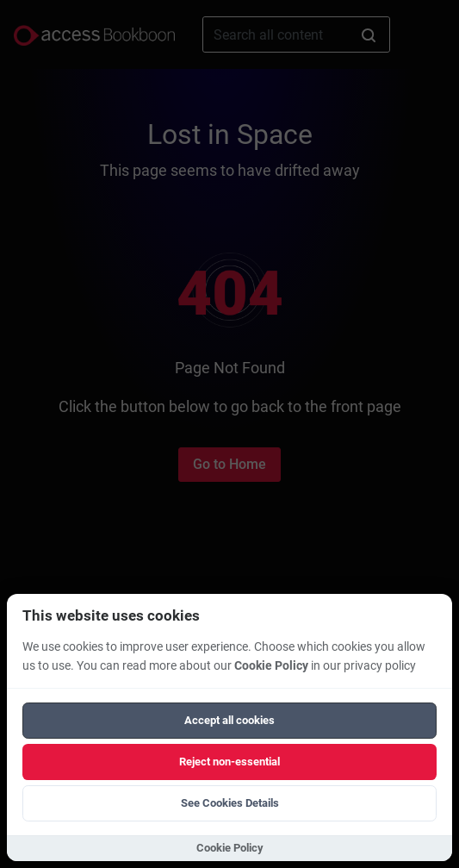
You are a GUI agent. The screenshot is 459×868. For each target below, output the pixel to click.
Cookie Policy (271, 666)
